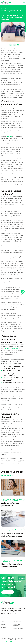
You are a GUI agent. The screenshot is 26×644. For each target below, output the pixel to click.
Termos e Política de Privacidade (13, 642)
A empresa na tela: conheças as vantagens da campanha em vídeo (12, 11)
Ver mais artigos (6, 476)
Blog (3, 9)
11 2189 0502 (21, 579)
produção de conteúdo (12, 349)
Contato (4, 627)
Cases (3, 621)
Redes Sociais (17, 621)
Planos (3, 624)
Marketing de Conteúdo (17, 625)
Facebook (9, 137)
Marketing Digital (18, 629)
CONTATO (8, 592)
